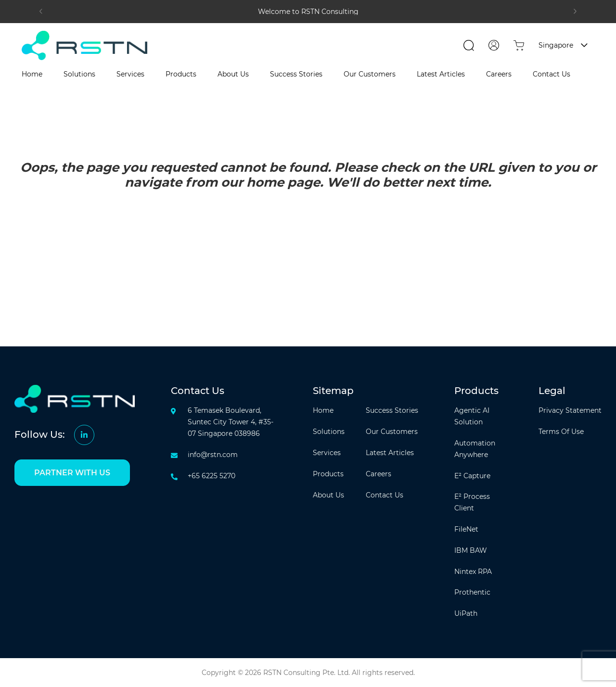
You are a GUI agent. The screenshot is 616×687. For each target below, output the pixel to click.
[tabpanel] (308, 12)
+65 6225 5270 (212, 476)
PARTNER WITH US (72, 473)
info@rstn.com (213, 455)
